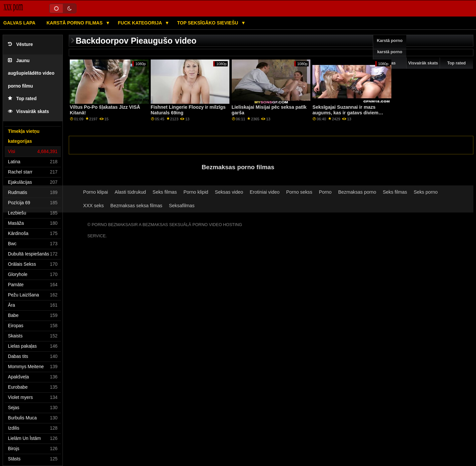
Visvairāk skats (28, 112)
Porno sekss (299, 192)
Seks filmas (165, 192)
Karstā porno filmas (75, 23)
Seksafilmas (182, 206)
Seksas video (229, 192)
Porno (325, 192)
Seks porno (426, 192)
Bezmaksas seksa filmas (136, 206)
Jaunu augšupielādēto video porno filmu (31, 73)
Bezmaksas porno (357, 192)
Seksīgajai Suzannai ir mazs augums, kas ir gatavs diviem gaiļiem (345, 113)
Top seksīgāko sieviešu (208, 23)
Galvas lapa (19, 23)
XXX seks (94, 206)
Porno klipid (196, 192)
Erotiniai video (264, 192)
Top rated (22, 99)
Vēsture (20, 44)
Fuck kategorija (141, 23)
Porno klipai (96, 192)
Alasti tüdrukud (130, 192)
